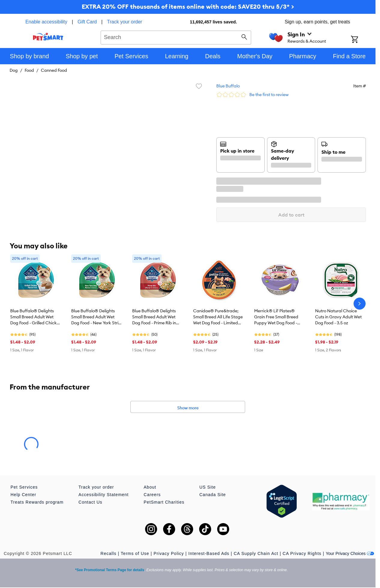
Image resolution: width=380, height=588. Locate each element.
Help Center (23, 495)
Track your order (125, 22)
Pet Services (24, 487)
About (150, 487)
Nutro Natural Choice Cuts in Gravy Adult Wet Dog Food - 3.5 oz (338, 317)
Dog (14, 70)
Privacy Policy (169, 553)
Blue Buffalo (228, 86)
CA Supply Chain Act (256, 553)
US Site (208, 487)
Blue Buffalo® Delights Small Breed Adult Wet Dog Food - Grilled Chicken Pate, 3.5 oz (36, 317)
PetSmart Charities (164, 502)
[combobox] (176, 37)
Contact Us (90, 502)
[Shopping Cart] (362, 40)
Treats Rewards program (37, 502)
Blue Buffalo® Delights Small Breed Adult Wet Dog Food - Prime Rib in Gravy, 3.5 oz (154, 317)
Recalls (109, 553)
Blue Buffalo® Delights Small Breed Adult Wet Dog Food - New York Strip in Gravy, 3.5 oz (96, 317)
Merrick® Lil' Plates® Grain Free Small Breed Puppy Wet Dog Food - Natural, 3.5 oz (276, 317)
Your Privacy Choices (350, 553)
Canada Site (213, 495)
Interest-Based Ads (209, 553)
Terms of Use (135, 553)
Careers (152, 495)
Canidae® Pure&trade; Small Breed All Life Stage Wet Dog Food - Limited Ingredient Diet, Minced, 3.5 (218, 317)
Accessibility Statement (103, 495)
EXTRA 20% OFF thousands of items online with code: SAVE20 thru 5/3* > (188, 6)
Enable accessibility (46, 22)
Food (29, 70)
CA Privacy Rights (302, 553)
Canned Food (54, 70)
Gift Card (87, 22)
